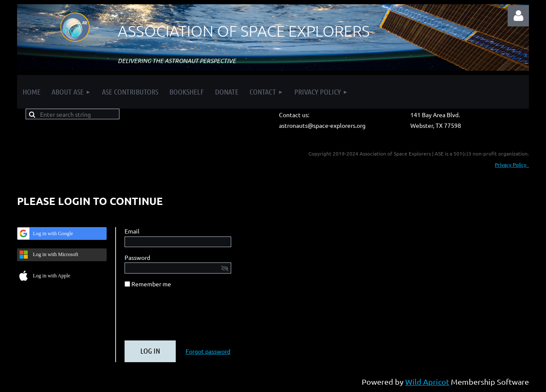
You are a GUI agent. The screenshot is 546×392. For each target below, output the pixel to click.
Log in (518, 16)
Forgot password (208, 351)
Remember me (151, 284)
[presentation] (189, 317)
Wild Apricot (427, 382)
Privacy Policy (512, 164)
